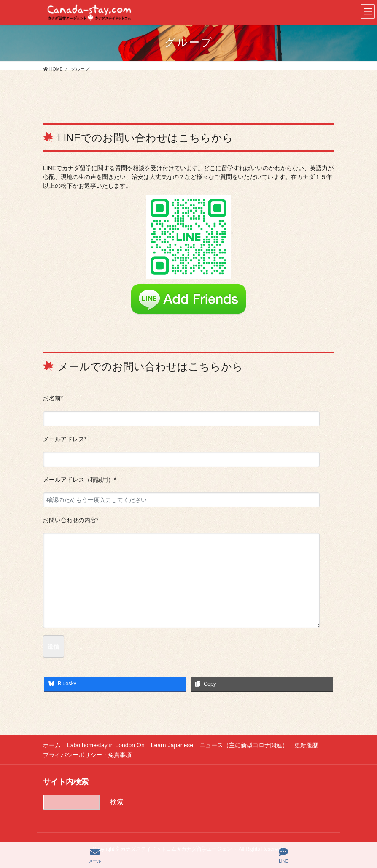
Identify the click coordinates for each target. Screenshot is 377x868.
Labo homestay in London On (106, 745)
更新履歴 (306, 745)
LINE (283, 855)
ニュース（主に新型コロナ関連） (244, 745)
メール (95, 855)
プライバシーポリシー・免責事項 (87, 755)
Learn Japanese (172, 745)
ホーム (52, 745)
